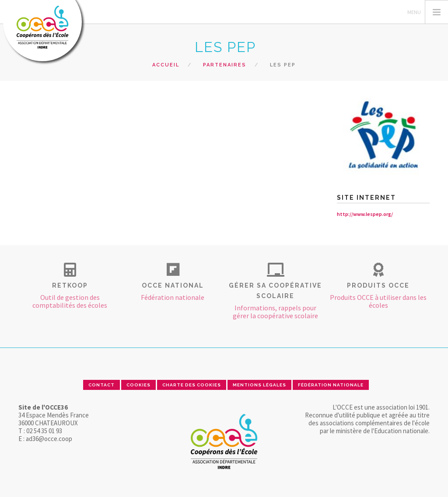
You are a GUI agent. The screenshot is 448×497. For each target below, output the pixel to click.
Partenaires (225, 65)
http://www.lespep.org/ (365, 214)
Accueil (166, 65)
